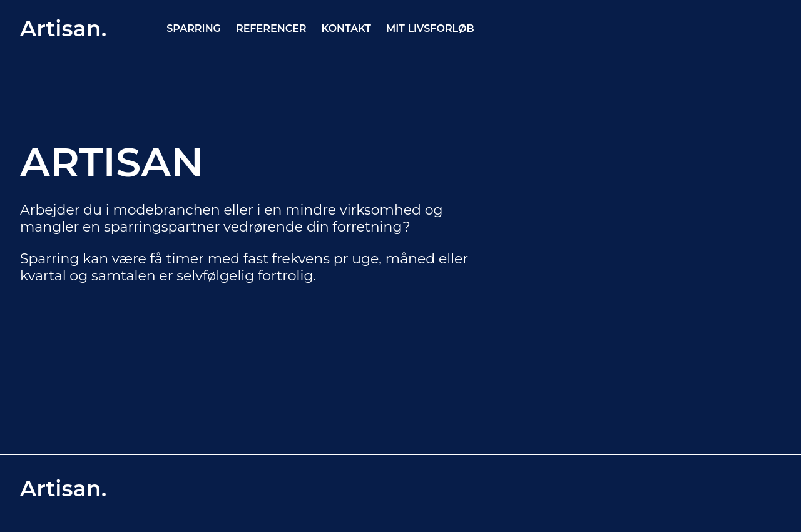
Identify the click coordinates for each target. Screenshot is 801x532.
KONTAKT (346, 28)
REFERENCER (271, 28)
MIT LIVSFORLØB (430, 28)
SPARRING (194, 28)
